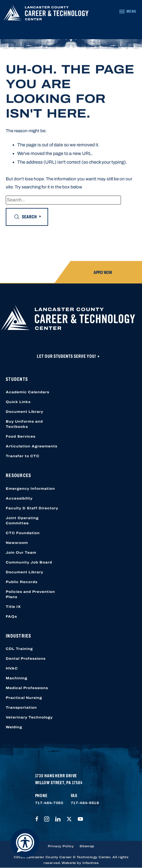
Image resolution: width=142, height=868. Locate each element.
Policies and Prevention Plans (30, 594)
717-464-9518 (85, 803)
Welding (14, 727)
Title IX (13, 607)
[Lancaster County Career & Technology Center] (46, 14)
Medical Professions (27, 688)
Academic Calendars (28, 392)
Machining (17, 678)
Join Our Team (21, 553)
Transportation (21, 708)
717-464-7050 (49, 803)
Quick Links (18, 402)
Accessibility (19, 498)
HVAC (12, 668)
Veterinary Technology (29, 717)
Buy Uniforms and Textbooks (24, 424)
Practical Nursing (24, 698)
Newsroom (17, 543)
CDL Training (19, 649)
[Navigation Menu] (127, 12)
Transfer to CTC (23, 456)
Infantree (91, 863)
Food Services (21, 436)
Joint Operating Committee (22, 521)
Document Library (24, 412)
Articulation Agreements (32, 446)
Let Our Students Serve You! (67, 356)
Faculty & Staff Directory (32, 508)
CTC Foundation (23, 533)
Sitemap (87, 846)
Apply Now (103, 272)
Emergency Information (30, 489)
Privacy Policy (61, 846)
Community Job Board (29, 562)
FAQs (11, 617)
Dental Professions (26, 659)
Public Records (22, 582)
